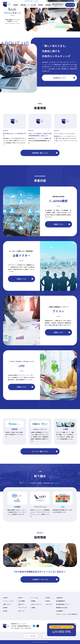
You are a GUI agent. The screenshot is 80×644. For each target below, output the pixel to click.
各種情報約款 (59, 598)
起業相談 (33, 601)
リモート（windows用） (30, 636)
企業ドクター (21, 604)
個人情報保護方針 (61, 601)
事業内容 (23, 5)
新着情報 (48, 5)
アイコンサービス (22, 608)
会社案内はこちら (59, 78)
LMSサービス (21, 611)
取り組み (5, 611)
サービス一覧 (32, 5)
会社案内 (5, 608)
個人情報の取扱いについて (63, 604)
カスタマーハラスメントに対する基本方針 (67, 614)
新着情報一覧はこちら (40, 153)
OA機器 (33, 608)
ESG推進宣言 (59, 611)
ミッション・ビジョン (9, 601)
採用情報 (40, 5)
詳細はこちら (58, 224)
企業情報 (15, 5)
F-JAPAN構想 (21, 601)
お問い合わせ (70, 5)
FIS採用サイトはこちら (40, 579)
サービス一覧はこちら (40, 451)
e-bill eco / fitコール (36, 604)
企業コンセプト (7, 604)
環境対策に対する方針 (62, 608)
